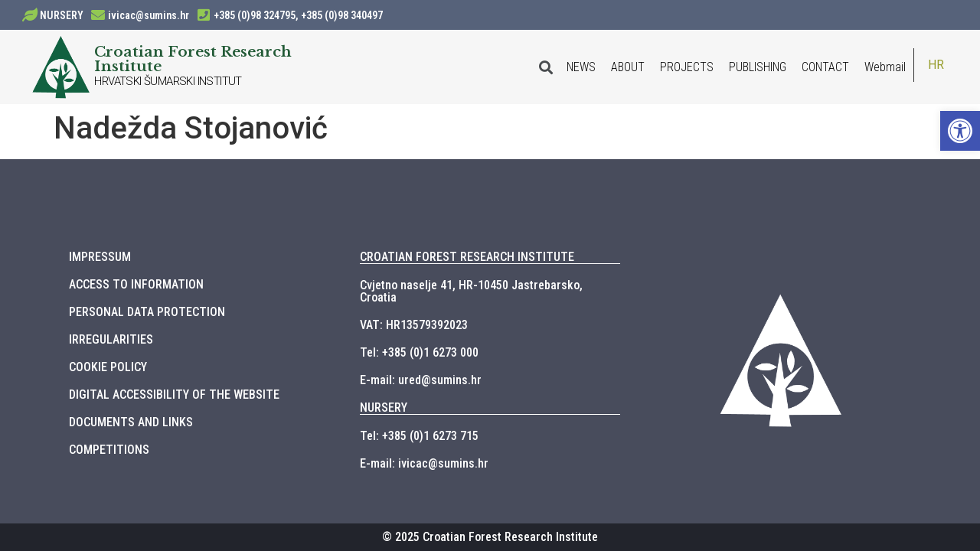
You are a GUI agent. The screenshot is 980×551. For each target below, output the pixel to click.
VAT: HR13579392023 (414, 325)
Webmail (885, 67)
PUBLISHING (758, 67)
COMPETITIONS (109, 450)
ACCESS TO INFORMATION (136, 284)
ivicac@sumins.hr (149, 15)
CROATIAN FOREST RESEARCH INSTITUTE (467, 257)
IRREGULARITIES (111, 339)
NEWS (581, 67)
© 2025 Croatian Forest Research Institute (490, 537)
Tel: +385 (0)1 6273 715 (419, 436)
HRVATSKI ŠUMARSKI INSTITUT (168, 81)
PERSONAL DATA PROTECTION (147, 312)
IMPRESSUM (100, 257)
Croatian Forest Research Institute (193, 59)
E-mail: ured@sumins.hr (421, 380)
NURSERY (62, 15)
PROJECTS (687, 67)
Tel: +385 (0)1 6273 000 (419, 352)
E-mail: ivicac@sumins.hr (424, 463)
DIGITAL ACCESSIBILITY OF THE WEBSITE (174, 395)
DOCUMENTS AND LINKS (131, 422)
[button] (960, 131)
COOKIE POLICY (108, 367)
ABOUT (628, 67)
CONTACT (825, 67)
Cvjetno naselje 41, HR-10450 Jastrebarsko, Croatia (471, 291)
